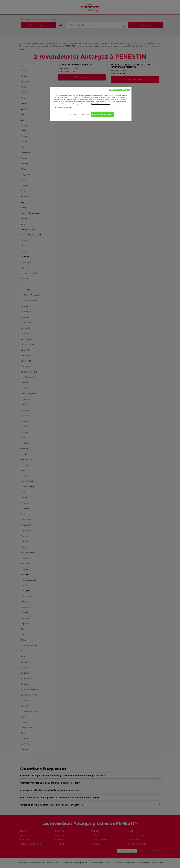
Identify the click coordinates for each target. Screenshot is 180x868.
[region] (91, 104)
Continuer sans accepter (119, 90)
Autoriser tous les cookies (102, 114)
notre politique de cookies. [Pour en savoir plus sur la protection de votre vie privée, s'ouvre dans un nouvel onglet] (101, 104)
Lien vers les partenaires (63, 107)
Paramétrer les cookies (79, 114)
